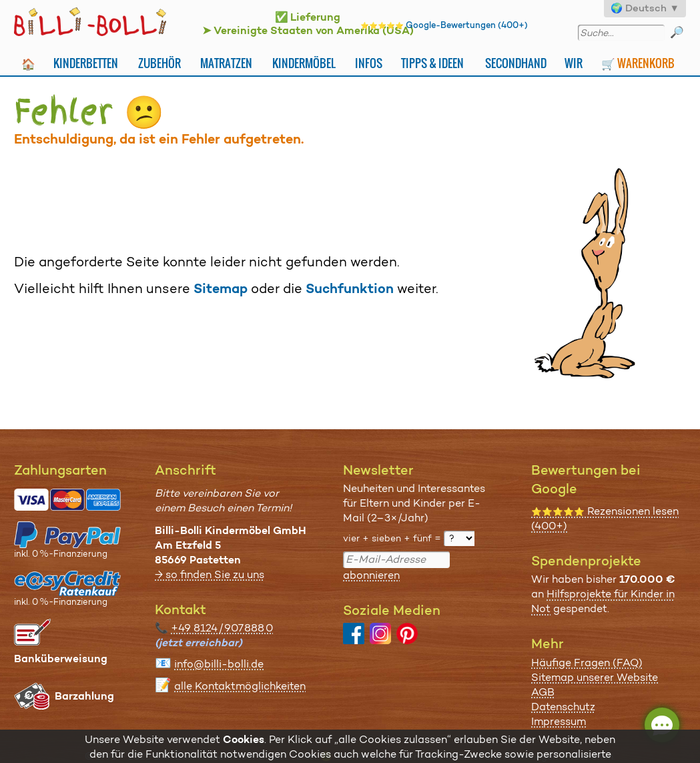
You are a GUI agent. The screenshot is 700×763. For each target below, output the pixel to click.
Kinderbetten (86, 63)
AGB (543, 692)
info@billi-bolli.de (219, 664)
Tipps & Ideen (432, 63)
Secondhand (516, 63)
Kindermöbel (304, 63)
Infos (369, 63)
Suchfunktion (350, 288)
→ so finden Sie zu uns (210, 574)
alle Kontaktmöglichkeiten (240, 686)
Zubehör (159, 63)
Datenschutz (563, 707)
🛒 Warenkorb (638, 63)
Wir (574, 63)
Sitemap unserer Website (595, 677)
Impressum (559, 721)
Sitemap (221, 288)
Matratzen (226, 63)
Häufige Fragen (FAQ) (587, 663)
